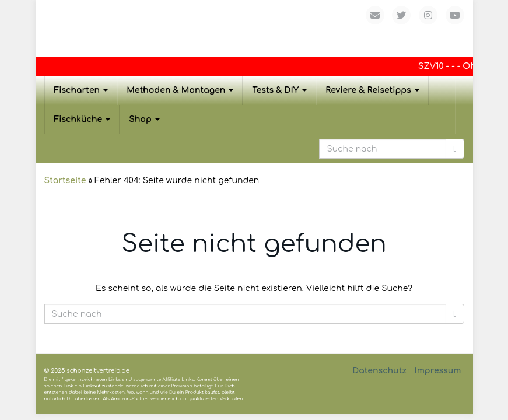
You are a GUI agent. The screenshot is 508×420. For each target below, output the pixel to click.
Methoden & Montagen (180, 90)
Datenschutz (379, 371)
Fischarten (81, 90)
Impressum (437, 371)
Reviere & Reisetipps (372, 90)
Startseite (65, 181)
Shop (144, 119)
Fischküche (83, 119)
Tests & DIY (279, 90)
